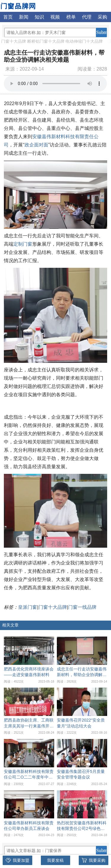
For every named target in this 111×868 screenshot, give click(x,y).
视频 (55, 17)
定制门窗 (23, 244)
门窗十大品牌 (14, 41)
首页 (8, 17)
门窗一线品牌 (82, 607)
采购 (102, 17)
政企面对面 (36, 145)
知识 (39, 17)
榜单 (71, 17)
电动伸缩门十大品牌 (84, 41)
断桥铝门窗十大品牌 (46, 41)
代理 (87, 17)
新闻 (24, 17)
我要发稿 (55, 860)
